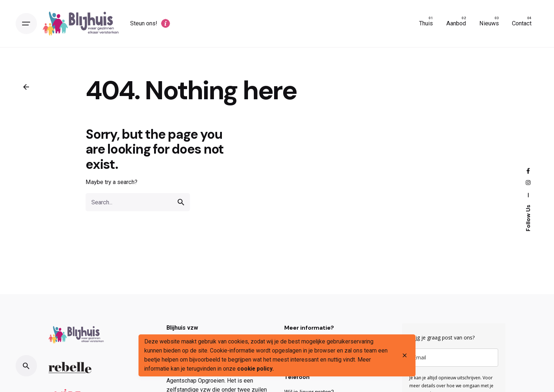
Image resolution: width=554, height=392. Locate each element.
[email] (454, 358)
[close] (405, 355)
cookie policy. (255, 369)
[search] (181, 202)
